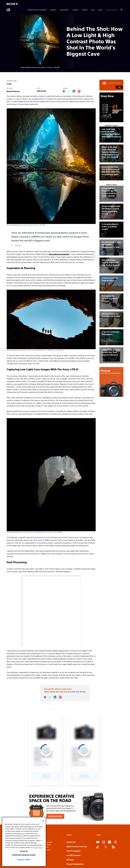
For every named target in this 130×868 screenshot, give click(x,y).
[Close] (43, 821)
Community (64, 10)
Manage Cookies (24, 859)
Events (85, 10)
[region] (24, 842)
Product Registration (75, 864)
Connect (75, 10)
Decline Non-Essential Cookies (24, 855)
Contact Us (71, 842)
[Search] (122, 10)
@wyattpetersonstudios (59, 254)
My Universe (112, 10)
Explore (53, 10)
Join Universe (74, 855)
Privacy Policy (38, 847)
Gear (93, 10)
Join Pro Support (73, 851)
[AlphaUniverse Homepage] (9, 10)
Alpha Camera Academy (37, 10)
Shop (100, 10)
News (70, 860)
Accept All (24, 851)
